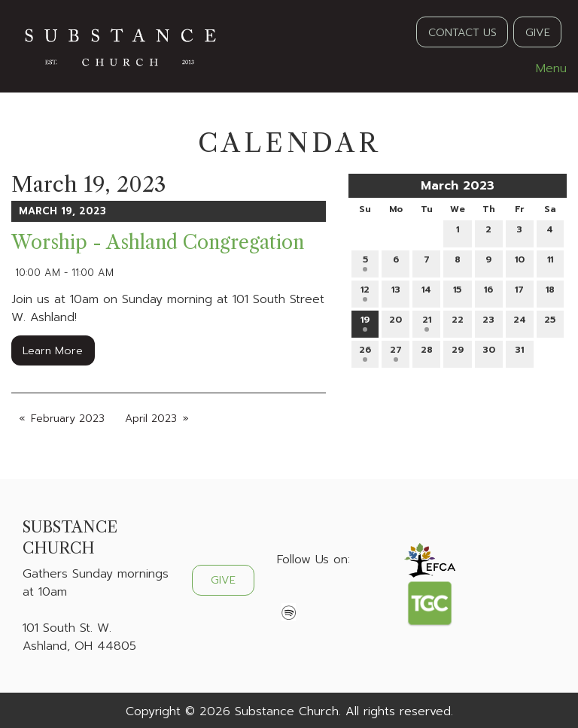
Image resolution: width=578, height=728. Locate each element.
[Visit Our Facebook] (289, 595)
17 (519, 292)
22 (458, 322)
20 (395, 322)
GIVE (538, 32)
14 (426, 292)
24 (520, 322)
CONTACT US (462, 32)
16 (488, 292)
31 (519, 352)
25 (550, 322)
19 (365, 322)
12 (365, 292)
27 (396, 352)
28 (427, 352)
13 (396, 292)
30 (489, 352)
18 (550, 292)
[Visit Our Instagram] (337, 595)
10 (520, 262)
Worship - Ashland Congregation (158, 243)
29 (458, 352)
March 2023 (458, 186)
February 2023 (68, 419)
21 (427, 322)
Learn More (53, 350)
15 (457, 292)
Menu (544, 68)
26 (365, 352)
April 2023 (151, 419)
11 (550, 262)
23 (488, 322)
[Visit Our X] (313, 595)
